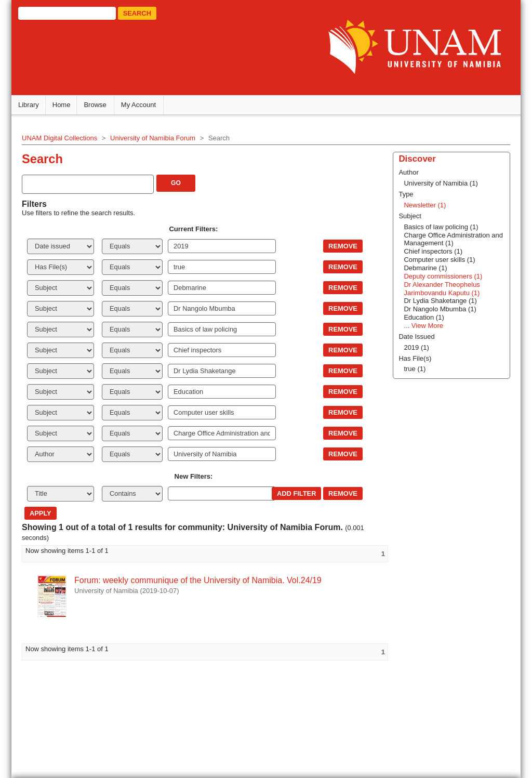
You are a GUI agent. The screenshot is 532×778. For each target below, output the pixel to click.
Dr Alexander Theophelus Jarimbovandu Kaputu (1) (442, 289)
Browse (95, 105)
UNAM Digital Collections (59, 138)
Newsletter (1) (425, 205)
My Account (138, 105)
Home (62, 105)
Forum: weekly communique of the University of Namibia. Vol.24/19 (198, 580)
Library (29, 105)
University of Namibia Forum (153, 138)
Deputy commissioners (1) (443, 276)
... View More (423, 326)
